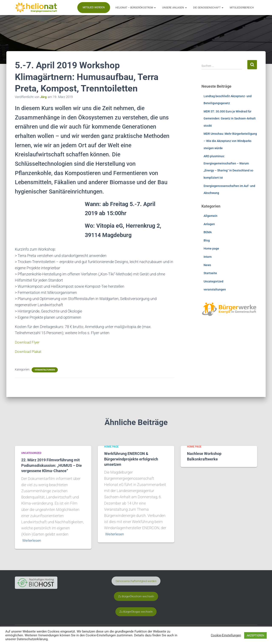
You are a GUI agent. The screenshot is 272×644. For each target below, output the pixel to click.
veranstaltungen (45, 370)
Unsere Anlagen (174, 8)
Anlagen (209, 224)
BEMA (208, 232)
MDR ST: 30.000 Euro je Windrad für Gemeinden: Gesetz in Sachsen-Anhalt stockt (230, 119)
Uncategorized (213, 281)
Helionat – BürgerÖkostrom (136, 8)
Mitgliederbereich (242, 8)
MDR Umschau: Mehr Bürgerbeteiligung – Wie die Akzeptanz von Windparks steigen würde (230, 141)
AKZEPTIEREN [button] (255, 635)
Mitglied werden (94, 7)
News (207, 265)
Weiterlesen (32, 540)
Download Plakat (29, 351)
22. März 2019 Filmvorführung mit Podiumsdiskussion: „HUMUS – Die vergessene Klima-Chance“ (52, 465)
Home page (211, 248)
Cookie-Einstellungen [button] (226, 635)
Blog (207, 240)
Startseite (210, 273)
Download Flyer (28, 342)
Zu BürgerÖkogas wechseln (136, 612)
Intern (208, 257)
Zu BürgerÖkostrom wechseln (136, 596)
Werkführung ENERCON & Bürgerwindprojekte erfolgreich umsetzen (131, 459)
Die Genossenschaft (208, 8)
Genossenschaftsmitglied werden (136, 581)
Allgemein (210, 216)
